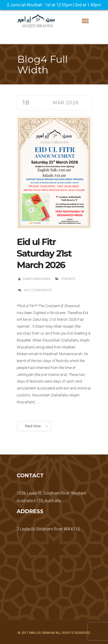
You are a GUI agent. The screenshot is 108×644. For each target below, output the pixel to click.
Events (68, 279)
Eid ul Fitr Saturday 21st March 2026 (44, 254)
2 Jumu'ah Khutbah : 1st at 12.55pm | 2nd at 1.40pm (54, 5)
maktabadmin (36, 279)
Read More (33, 426)
